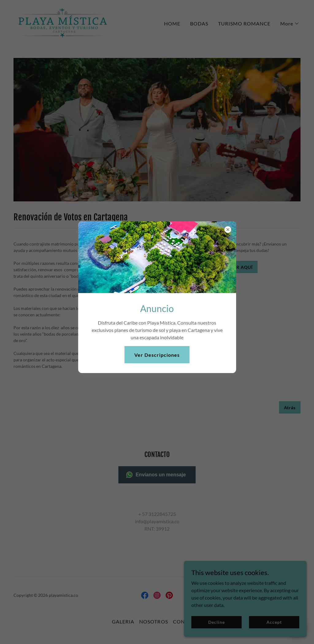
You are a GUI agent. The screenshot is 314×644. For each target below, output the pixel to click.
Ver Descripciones (157, 355)
